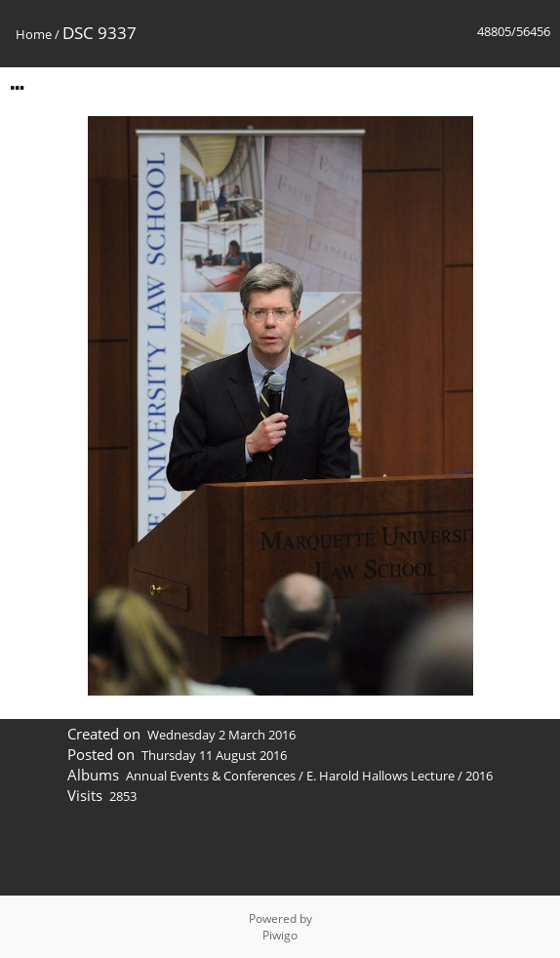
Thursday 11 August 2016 (214, 755)
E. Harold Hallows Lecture (380, 776)
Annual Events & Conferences (211, 776)
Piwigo (280, 935)
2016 (479, 776)
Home (34, 34)
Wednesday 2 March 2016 (221, 735)
